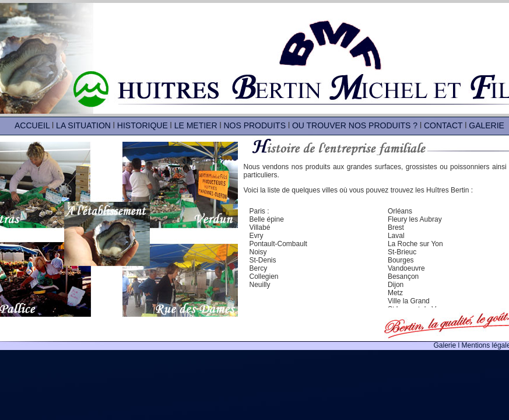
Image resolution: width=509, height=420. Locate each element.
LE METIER (196, 125)
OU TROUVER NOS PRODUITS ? (355, 125)
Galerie (446, 345)
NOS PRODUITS (255, 125)
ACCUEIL (32, 125)
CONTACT (443, 125)
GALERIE (487, 125)
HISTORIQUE (143, 125)
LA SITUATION (83, 125)
